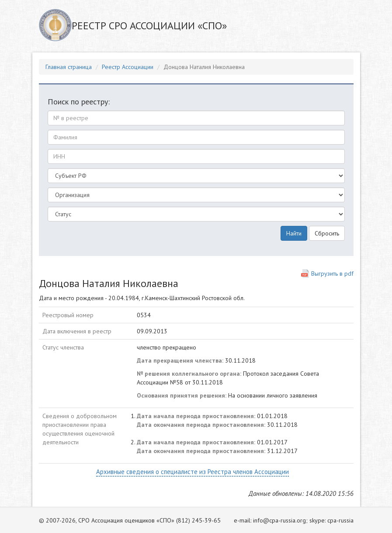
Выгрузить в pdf (332, 273)
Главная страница (69, 67)
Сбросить (327, 233)
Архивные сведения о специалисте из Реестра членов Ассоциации (193, 472)
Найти (294, 233)
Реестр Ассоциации (128, 67)
